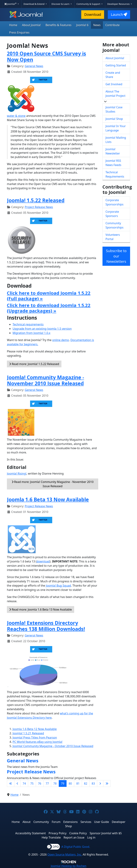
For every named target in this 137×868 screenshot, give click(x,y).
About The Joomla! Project (115, 94)
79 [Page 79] (63, 783)
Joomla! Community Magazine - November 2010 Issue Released (45, 380)
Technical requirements (28, 324)
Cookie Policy (78, 833)
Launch (119, 14)
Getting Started (116, 65)
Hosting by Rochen (68, 866)
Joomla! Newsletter (113, 151)
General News (34, 66)
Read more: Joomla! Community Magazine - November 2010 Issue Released (53, 484)
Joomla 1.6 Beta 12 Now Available (35, 729)
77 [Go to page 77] (47, 783)
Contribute (112, 25)
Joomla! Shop (114, 119)
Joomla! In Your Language (116, 128)
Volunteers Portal (113, 237)
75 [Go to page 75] (32, 783)
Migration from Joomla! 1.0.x (32, 333)
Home (13, 25)
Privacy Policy (58, 833)
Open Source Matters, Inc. (65, 855)
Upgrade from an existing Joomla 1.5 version (42, 329)
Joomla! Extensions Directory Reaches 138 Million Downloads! (46, 626)
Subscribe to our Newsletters (116, 256)
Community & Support (89, 4)
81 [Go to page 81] (78, 783)
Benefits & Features (58, 25)
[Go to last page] (107, 783)
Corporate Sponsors (112, 214)
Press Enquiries (19, 32)
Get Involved (114, 84)
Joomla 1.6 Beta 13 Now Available (48, 499)
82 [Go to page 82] (86, 783)
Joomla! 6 (82, 25)
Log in (91, 837)
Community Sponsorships (114, 225)
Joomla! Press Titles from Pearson (35, 738)
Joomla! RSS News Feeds (113, 163)
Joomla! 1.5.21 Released (28, 733)
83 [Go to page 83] (93, 783)
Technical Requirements (115, 174)
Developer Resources (119, 4)
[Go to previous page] (17, 783)
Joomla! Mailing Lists (116, 140)
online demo (61, 340)
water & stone (16, 116)
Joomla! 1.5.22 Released (36, 200)
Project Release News (39, 207)
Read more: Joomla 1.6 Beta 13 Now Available (41, 609)
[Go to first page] (11, 783)
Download (93, 14)
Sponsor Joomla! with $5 (106, 833)
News (97, 25)
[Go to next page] (100, 783)
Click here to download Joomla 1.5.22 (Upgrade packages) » (49, 308)
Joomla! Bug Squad (58, 586)
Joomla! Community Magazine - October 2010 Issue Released (53, 746)
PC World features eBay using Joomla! (38, 742)
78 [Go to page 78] (55, 783)
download (43, 561)
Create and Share (113, 75)
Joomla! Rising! (17, 474)
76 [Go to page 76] (40, 783)
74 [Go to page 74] (24, 783)
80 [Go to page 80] (70, 783)
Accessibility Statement (30, 833)
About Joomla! (32, 25)
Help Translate (51, 837)
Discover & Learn (61, 4)
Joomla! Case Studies (114, 109)
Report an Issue (74, 837)
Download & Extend (34, 4)
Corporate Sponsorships (114, 202)
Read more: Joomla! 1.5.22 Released (34, 364)
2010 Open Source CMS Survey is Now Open (46, 56)
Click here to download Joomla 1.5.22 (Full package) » (49, 296)
